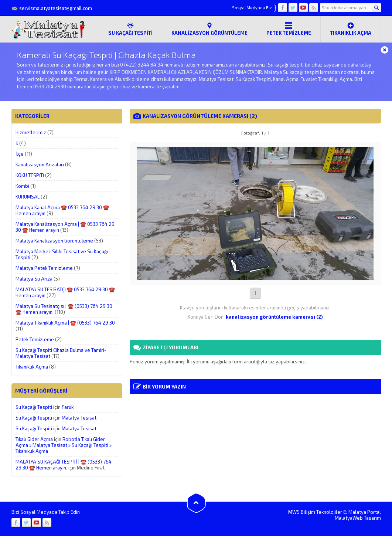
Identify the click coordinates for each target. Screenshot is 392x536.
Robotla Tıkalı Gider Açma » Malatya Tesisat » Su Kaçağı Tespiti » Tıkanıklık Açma (64, 445)
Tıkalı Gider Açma (34, 439)
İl (17, 143)
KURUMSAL (28, 197)
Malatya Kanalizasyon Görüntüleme (54, 241)
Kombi (22, 186)
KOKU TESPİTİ (30, 175)
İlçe (20, 154)
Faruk (68, 407)
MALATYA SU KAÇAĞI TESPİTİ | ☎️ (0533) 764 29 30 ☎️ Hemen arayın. (64, 465)
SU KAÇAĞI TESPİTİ (130, 29)
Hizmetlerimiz (31, 132)
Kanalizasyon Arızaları (40, 164)
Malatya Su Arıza (34, 279)
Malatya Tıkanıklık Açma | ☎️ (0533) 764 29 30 (65, 323)
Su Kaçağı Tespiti (34, 407)
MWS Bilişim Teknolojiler (315, 512)
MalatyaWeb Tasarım (358, 518)
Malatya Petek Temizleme (44, 268)
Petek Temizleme (289, 29)
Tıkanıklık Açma (351, 29)
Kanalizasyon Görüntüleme (209, 29)
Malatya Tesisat (79, 418)
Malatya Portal (365, 512)
